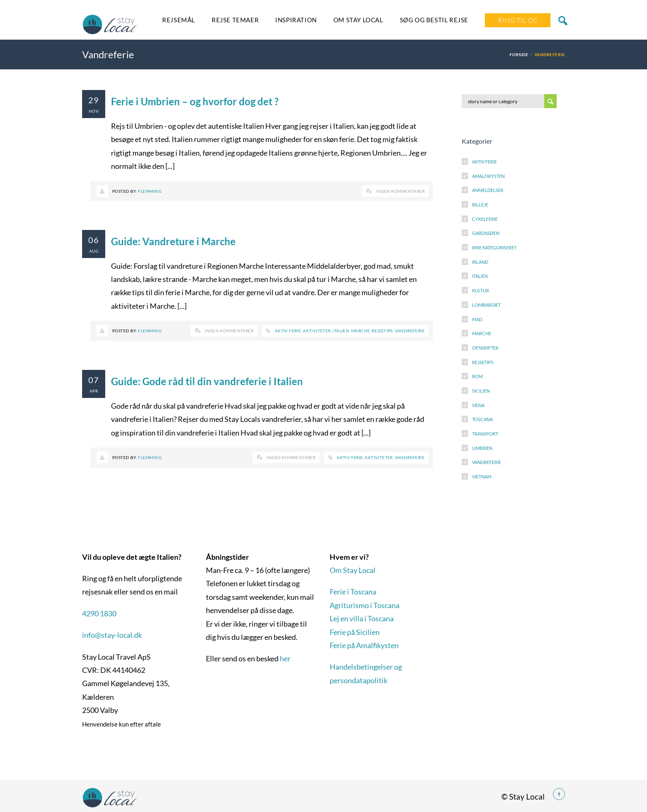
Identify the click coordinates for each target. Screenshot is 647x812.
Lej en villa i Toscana (362, 618)
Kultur (481, 290)
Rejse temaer (235, 20)
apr (94, 391)
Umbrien (482, 448)
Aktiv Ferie (484, 162)
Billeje (480, 205)
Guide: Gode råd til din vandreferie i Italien (207, 381)
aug (94, 251)
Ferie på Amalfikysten (364, 645)
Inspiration (296, 20)
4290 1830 (99, 613)
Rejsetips (382, 331)
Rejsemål (179, 20)
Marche (360, 331)
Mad (477, 319)
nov (94, 111)
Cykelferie (485, 219)
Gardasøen (486, 233)
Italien (341, 331)
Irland (480, 262)
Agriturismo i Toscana (365, 605)
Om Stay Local (358, 20)
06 (94, 240)
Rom (477, 376)
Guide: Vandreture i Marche (173, 241)
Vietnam (482, 477)
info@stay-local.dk (112, 635)
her (285, 658)
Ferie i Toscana (353, 592)
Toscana (482, 419)
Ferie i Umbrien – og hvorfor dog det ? (195, 101)
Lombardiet (486, 305)
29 (94, 100)
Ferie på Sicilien (355, 632)
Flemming (150, 191)
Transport (485, 434)
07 (94, 380)
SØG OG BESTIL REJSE (434, 20)
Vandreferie (410, 331)
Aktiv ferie (288, 331)
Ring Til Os (518, 20)
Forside (519, 54)
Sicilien (481, 391)
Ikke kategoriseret (494, 247)
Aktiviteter (317, 331)
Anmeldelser (488, 190)
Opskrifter (485, 348)
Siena (478, 405)
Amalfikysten (488, 176)
